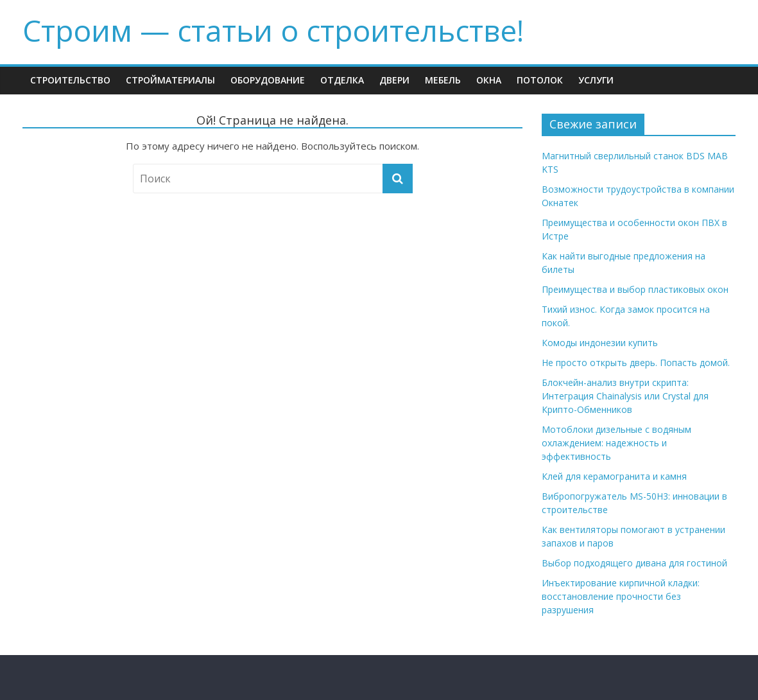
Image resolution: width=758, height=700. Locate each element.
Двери (394, 80)
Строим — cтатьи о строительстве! (273, 30)
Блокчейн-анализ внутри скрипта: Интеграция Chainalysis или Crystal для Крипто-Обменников (625, 396)
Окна (489, 80)
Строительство (70, 80)
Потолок (540, 80)
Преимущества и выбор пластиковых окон (635, 289)
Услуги (596, 80)
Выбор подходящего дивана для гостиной (634, 563)
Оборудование (268, 80)
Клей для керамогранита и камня (614, 476)
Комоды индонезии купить (600, 343)
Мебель (443, 80)
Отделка (342, 80)
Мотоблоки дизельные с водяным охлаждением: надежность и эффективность (616, 443)
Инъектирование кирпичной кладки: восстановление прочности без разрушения (621, 596)
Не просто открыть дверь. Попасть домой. (636, 363)
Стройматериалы (170, 80)
